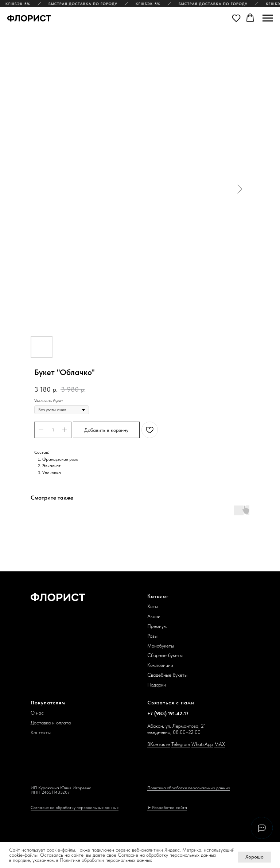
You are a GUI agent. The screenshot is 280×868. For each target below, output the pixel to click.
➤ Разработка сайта (167, 808)
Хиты (153, 606)
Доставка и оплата (51, 723)
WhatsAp (201, 744)
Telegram (181, 744)
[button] (236, 18)
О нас (37, 713)
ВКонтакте (159, 744)
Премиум (157, 626)
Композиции (160, 665)
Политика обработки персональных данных (189, 788)
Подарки (157, 685)
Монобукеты (161, 646)
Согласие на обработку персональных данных (167, 855)
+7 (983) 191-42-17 (168, 713)
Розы (152, 636)
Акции (154, 616)
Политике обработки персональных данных (106, 860)
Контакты (41, 732)
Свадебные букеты (167, 675)
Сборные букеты (165, 655)
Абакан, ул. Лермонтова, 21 (177, 726)
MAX (220, 744)
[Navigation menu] (268, 18)
